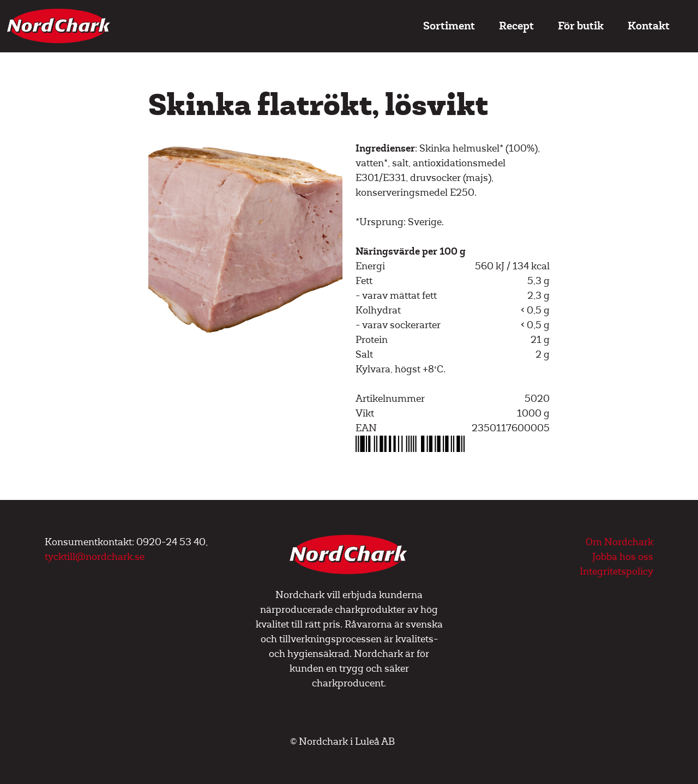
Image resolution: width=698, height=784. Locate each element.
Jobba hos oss (623, 557)
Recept (516, 26)
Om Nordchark (619, 542)
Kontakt (649, 26)
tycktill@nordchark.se (95, 557)
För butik (581, 26)
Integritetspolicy (616, 572)
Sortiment (449, 26)
